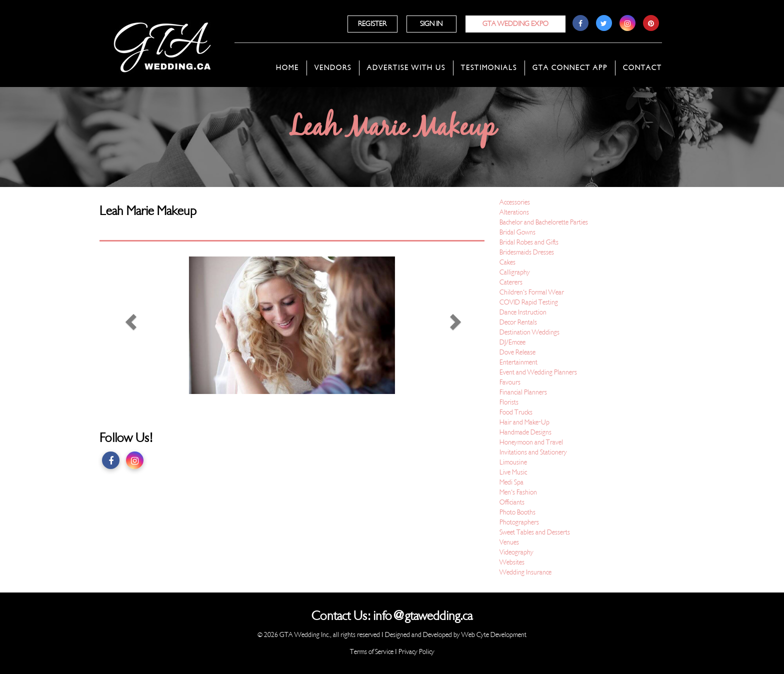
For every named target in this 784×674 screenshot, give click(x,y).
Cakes (507, 262)
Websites (512, 562)
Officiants (512, 502)
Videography (516, 552)
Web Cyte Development (494, 635)
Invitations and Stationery (533, 452)
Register (372, 24)
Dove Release (517, 352)
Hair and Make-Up (524, 422)
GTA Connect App (570, 68)
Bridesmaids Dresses (527, 252)
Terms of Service (372, 652)
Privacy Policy (416, 652)
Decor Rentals (518, 322)
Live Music (513, 472)
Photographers (519, 522)
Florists (509, 402)
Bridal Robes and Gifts (529, 242)
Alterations (514, 212)
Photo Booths (517, 512)
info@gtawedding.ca (423, 616)
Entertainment (518, 362)
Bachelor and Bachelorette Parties (544, 222)
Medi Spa (511, 482)
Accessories (515, 202)
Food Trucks (516, 412)
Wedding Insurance (525, 572)
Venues (509, 542)
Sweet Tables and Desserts (535, 532)
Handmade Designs (525, 432)
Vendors (333, 68)
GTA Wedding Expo (515, 24)
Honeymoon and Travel (531, 442)
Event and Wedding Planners (538, 372)
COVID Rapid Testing (529, 302)
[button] (128, 325)
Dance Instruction (523, 312)
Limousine (513, 462)
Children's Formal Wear (532, 292)
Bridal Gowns (517, 232)
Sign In (431, 24)
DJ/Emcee (512, 342)
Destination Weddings (529, 332)
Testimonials (489, 68)
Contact (642, 68)
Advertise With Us (406, 68)
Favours (510, 382)
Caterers (511, 282)
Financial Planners (523, 392)
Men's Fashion (518, 492)
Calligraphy (515, 272)
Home (287, 68)
